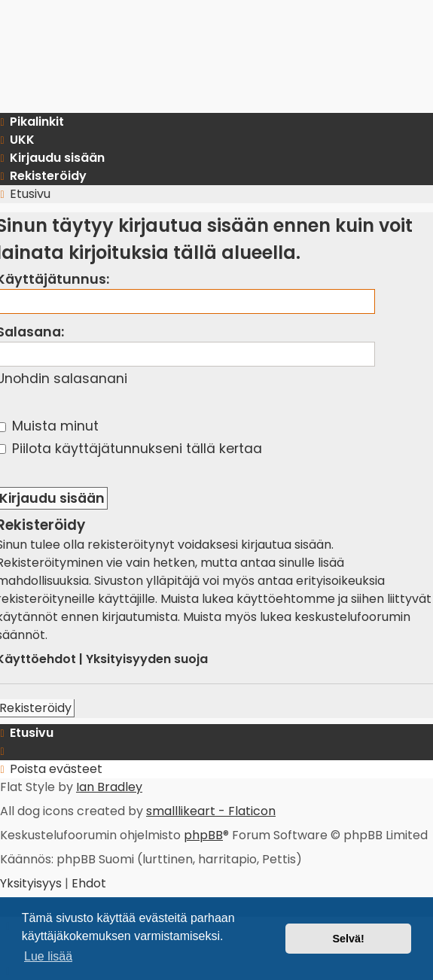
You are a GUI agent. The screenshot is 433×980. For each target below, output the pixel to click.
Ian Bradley (109, 787)
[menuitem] (32, 883)
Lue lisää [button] (48, 956)
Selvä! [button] (348, 939)
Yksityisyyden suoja (147, 659)
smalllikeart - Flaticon (211, 811)
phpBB (203, 835)
